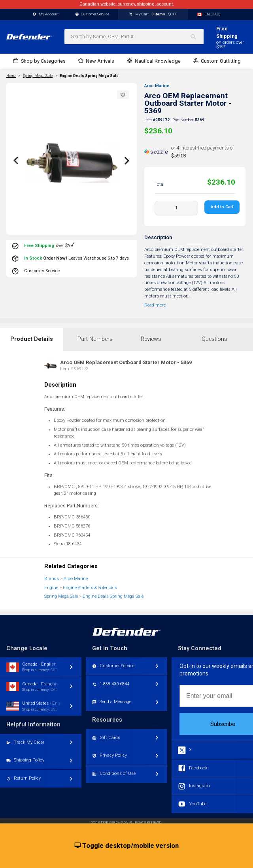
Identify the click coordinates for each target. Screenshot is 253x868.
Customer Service (93, 14)
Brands (52, 579)
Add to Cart (222, 207)
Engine (51, 588)
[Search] (197, 37)
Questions (214, 339)
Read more (155, 305)
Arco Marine (157, 86)
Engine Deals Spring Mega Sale (89, 76)
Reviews (151, 339)
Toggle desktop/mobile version (127, 846)
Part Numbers (95, 339)
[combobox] (134, 37)
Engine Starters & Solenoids (90, 588)
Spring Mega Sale (61, 596)
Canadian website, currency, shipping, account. (127, 4)
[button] (123, 95)
